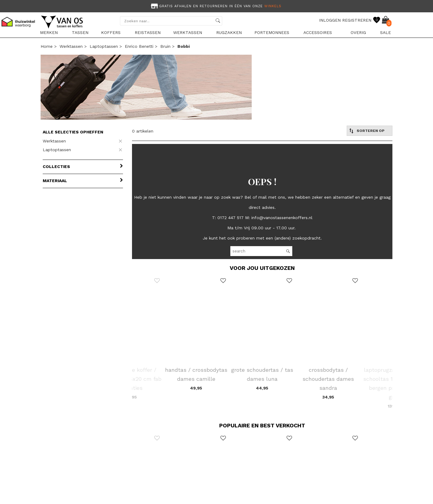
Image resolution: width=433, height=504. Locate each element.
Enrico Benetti (139, 46)
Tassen (80, 32)
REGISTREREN (357, 20)
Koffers (111, 32)
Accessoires (318, 32)
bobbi (184, 46)
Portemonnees (272, 32)
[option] (216, 6)
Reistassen (148, 32)
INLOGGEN (330, 20)
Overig (358, 32)
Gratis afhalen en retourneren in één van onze (216, 6)
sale (385, 32)
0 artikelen (143, 131)
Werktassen (188, 32)
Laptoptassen (104, 46)
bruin (165, 46)
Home (47, 46)
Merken (49, 32)
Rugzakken (229, 32)
